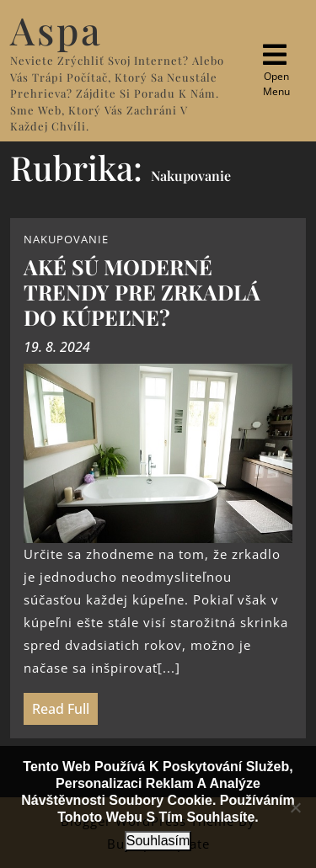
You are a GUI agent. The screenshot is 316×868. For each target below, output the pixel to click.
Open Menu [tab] (273, 70)
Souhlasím (158, 841)
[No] (295, 807)
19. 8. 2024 (57, 347)
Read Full (56, 706)
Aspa (56, 29)
